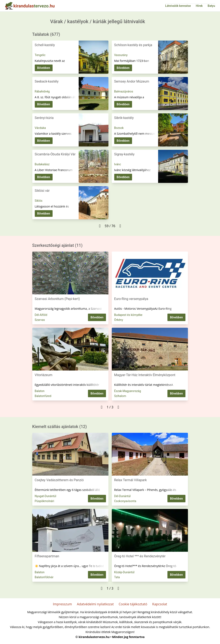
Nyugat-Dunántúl (46, 496)
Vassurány (121, 55)
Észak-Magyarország (128, 391)
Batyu (211, 6)
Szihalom (120, 396)
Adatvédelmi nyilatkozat (95, 604)
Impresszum (63, 604)
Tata (117, 577)
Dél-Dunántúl (123, 496)
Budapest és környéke (128, 315)
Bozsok (119, 128)
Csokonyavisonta (125, 501)
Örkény (119, 320)
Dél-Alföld (41, 315)
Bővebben (44, 68)
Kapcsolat (160, 604)
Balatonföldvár (44, 577)
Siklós (39, 201)
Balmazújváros (124, 91)
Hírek (199, 6)
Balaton (40, 391)
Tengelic (40, 55)
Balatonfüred (43, 396)
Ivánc (118, 164)
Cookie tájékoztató (133, 604)
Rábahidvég (42, 91)
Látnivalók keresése (178, 6)
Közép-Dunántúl (124, 572)
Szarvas (40, 320)
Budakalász (42, 164)
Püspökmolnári (44, 501)
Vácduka (40, 128)
